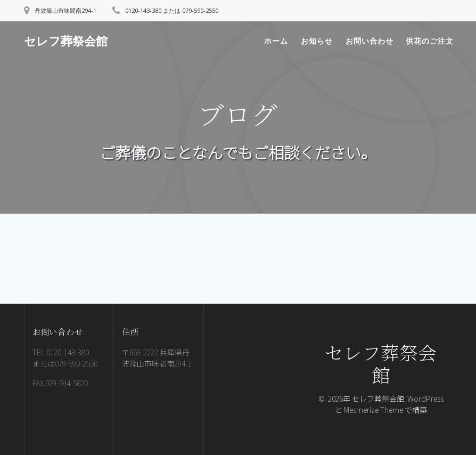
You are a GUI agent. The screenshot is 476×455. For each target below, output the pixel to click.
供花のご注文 (430, 41)
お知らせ (317, 41)
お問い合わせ (370, 41)
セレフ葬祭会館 (66, 41)
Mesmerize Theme (374, 410)
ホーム (276, 41)
